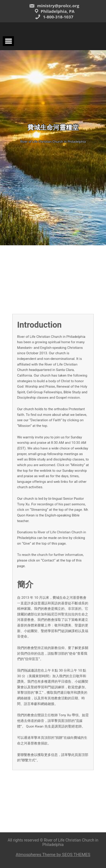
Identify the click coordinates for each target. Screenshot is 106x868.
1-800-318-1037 (54, 17)
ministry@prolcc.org (54, 6)
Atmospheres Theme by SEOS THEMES (53, 855)
